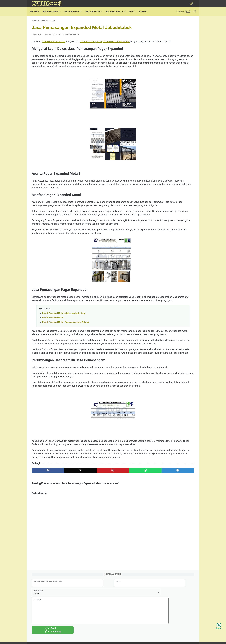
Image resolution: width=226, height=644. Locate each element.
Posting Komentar (71, 37)
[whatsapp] (108, 528)
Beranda (36, 11)
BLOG (134, 11)
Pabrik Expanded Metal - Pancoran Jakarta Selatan (66, 355)
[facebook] (43, 528)
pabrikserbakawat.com (53, 43)
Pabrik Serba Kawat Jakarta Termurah (117, 640)
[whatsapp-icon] (192, 3)
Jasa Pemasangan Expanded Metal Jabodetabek (105, 43)
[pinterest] (86, 528)
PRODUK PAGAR (74, 11)
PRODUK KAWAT (53, 11)
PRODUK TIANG (95, 11)
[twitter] (64, 528)
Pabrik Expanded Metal (53, 351)
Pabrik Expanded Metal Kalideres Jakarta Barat (64, 346)
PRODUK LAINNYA (116, 11)
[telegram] (130, 528)
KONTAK (145, 11)
